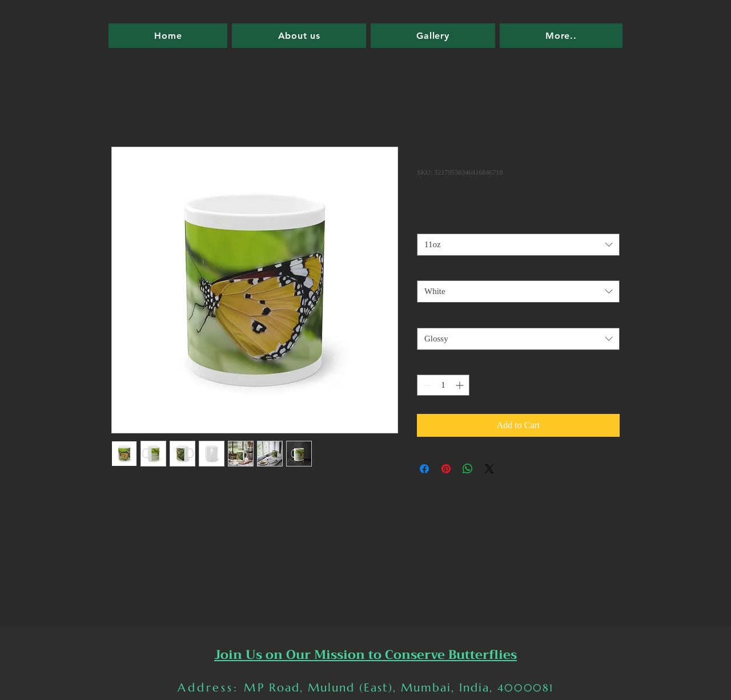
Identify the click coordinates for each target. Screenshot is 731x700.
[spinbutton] (443, 385)
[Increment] (461, 385)
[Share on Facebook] (424, 469)
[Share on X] (489, 469)
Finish (430, 317)
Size (427, 223)
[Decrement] (426, 385)
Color (429, 270)
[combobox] (518, 245)
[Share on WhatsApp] (468, 469)
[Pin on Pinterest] (446, 469)
